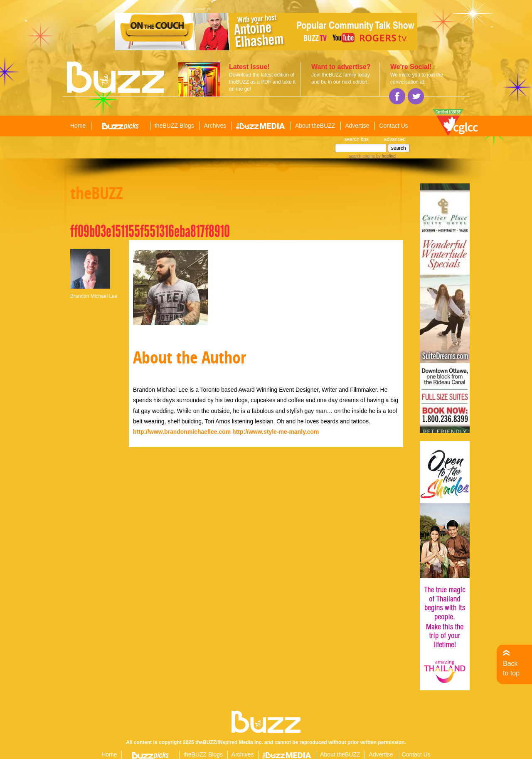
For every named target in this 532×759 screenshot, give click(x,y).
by (385, 156)
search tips (357, 139)
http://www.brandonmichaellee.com (182, 432)
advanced (395, 139)
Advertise (357, 126)
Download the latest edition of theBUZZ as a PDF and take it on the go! (262, 82)
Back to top (511, 668)
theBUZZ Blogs (174, 126)
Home (78, 126)
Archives (215, 126)
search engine (362, 156)
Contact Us (393, 126)
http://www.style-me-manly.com (276, 432)
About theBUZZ (315, 126)
